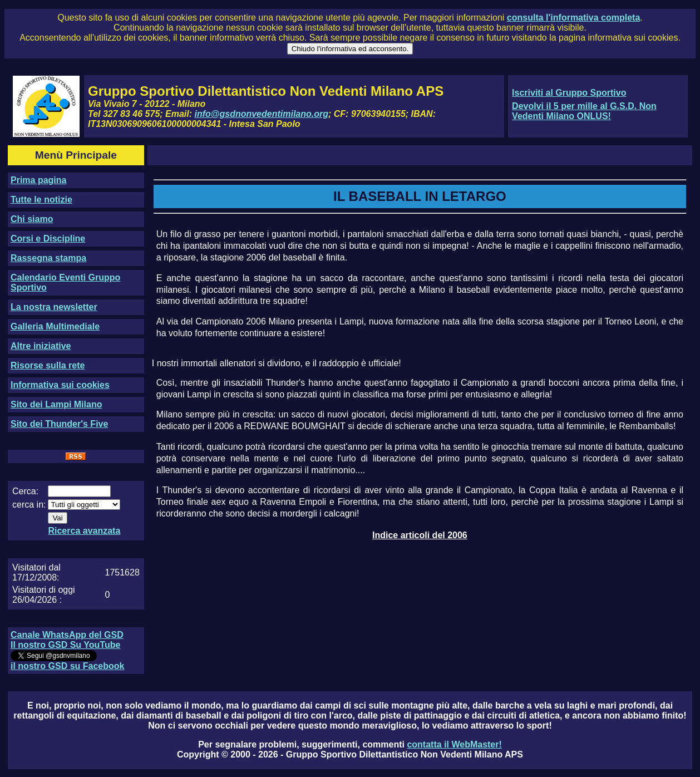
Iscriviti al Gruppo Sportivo (569, 93)
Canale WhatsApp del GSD (67, 635)
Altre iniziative (41, 346)
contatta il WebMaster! (454, 744)
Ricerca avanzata (84, 531)
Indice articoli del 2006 (420, 535)
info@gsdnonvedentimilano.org (262, 114)
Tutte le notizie (41, 200)
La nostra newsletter (54, 307)
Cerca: (25, 491)
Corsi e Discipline (48, 238)
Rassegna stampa (48, 258)
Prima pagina (38, 180)
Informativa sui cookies (60, 385)
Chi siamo (32, 219)
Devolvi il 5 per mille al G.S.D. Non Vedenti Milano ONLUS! (584, 111)
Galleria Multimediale (55, 326)
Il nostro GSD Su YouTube (65, 645)
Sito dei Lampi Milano (56, 404)
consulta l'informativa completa (573, 18)
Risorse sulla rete (48, 365)
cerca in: (29, 505)
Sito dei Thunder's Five (59, 424)
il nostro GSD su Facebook (67, 666)
